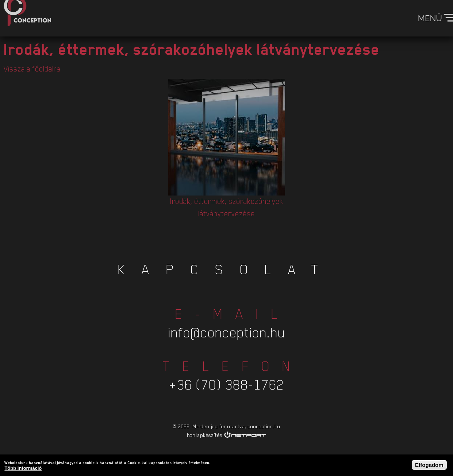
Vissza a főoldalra (32, 69)
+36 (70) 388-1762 (227, 375)
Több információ (23, 469)
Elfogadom (429, 465)
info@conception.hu (227, 323)
